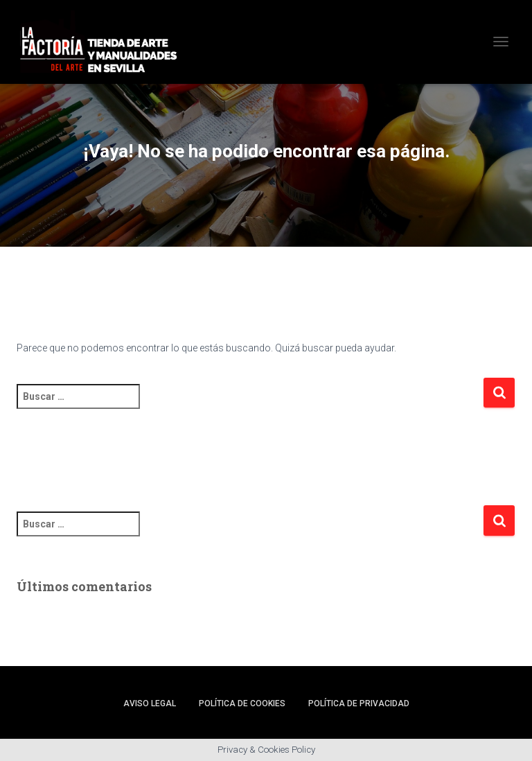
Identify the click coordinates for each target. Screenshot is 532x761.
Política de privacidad (359, 703)
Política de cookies (242, 703)
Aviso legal (150, 703)
